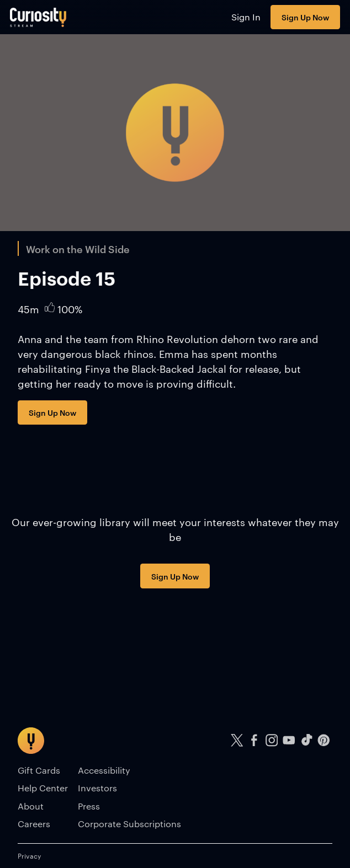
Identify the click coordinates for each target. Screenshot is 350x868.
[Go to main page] (38, 17)
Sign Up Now (305, 17)
